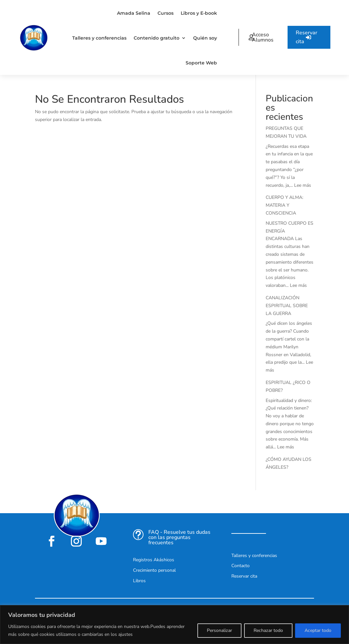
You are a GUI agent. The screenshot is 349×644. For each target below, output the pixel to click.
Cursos (166, 13)
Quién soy (205, 38)
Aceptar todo (318, 630)
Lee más (303, 185)
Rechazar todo (268, 630)
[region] (174, 625)
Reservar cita (307, 37)
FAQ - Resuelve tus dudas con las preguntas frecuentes (179, 537)
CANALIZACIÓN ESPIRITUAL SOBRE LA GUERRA (287, 306)
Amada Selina (134, 13)
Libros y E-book (199, 13)
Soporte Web (201, 63)
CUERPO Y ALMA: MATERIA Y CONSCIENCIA (284, 205)
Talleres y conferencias (99, 38)
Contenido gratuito (157, 38)
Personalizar (219, 630)
